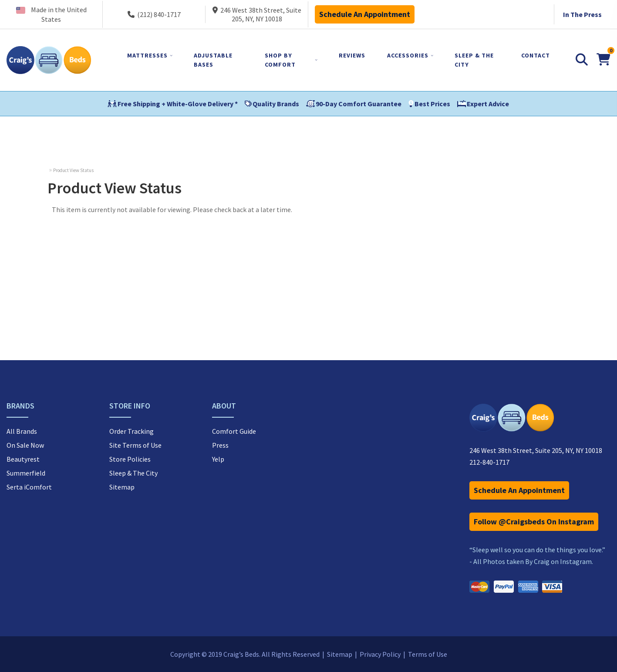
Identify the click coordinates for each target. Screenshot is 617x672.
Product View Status (73, 170)
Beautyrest (23, 459)
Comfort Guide (234, 431)
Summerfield (26, 473)
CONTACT (536, 55)
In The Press (582, 14)
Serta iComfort (29, 487)
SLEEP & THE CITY (474, 60)
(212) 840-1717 (154, 14)
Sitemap (122, 487)
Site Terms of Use (135, 445)
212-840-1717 (489, 462)
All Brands (22, 431)
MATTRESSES (147, 55)
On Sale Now (25, 445)
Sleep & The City (133, 473)
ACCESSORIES (408, 55)
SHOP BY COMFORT (280, 60)
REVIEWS (352, 55)
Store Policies (130, 459)
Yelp (218, 459)
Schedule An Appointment (365, 14)
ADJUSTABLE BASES (213, 60)
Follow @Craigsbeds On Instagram (534, 522)
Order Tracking (131, 431)
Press (220, 445)
